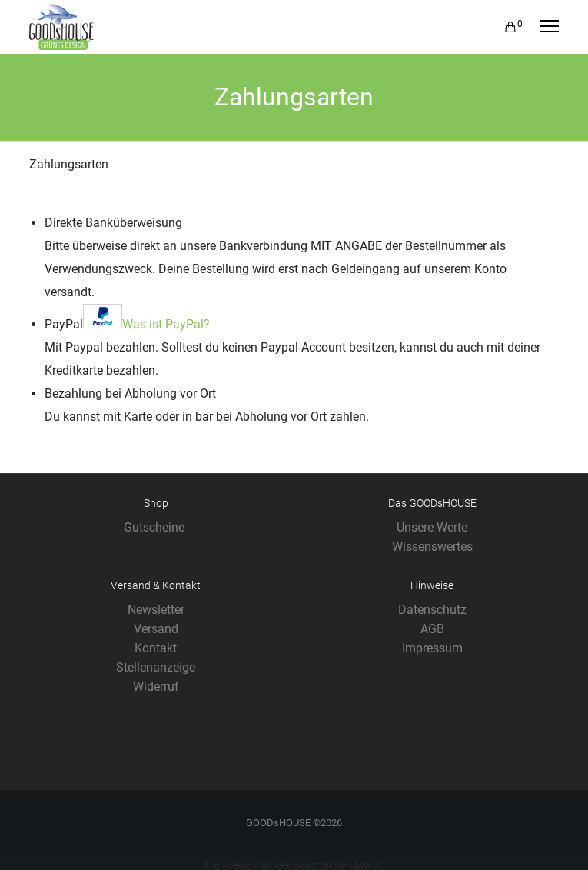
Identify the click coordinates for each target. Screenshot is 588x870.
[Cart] (503, 27)
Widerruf (156, 687)
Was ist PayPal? (166, 324)
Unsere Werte (432, 527)
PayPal (127, 324)
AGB (432, 629)
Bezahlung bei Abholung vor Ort (130, 393)
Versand (156, 629)
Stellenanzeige (156, 667)
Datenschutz (432, 610)
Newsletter (156, 610)
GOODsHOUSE (278, 823)
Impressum (432, 648)
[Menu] (543, 27)
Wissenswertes (432, 547)
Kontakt (156, 648)
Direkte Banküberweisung (113, 223)
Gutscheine (156, 527)
